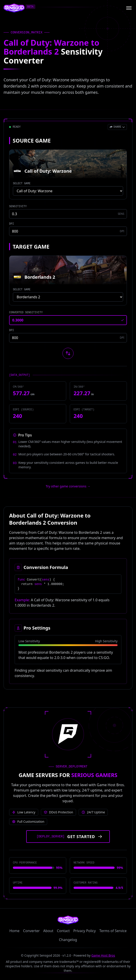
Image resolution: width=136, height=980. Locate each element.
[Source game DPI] (68, 231)
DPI (12, 224)
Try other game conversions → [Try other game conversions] (68, 486)
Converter (31, 931)
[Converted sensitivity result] (68, 320)
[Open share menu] (117, 127)
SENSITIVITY (18, 207)
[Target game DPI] (68, 338)
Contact (63, 931)
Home (14, 931)
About (48, 931)
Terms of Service (113, 931)
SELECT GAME (22, 184)
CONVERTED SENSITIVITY (26, 313)
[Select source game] (68, 191)
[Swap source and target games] (68, 353)
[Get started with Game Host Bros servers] (68, 837)
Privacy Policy (85, 931)
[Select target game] (68, 297)
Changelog (68, 940)
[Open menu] (129, 8)
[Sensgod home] (14, 8)
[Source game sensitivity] (68, 214)
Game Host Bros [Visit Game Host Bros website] (103, 955)
